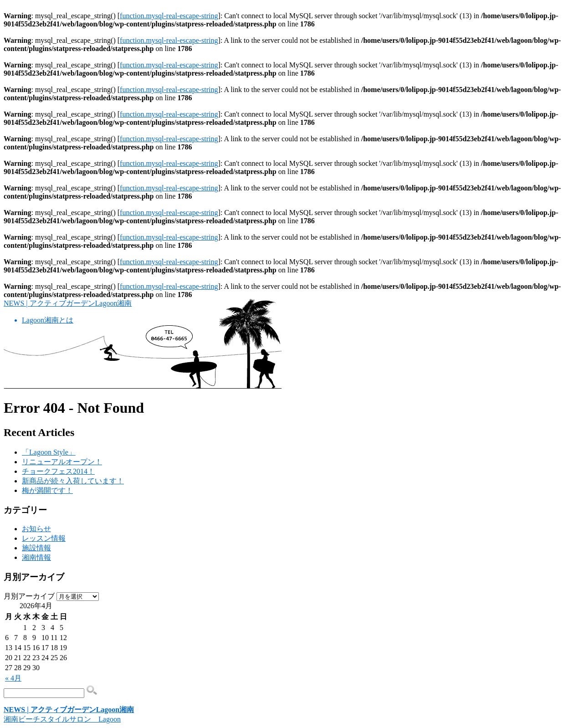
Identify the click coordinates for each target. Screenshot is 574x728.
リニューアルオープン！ (62, 462)
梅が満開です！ (47, 490)
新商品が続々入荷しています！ (73, 481)
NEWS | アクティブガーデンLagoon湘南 (68, 303)
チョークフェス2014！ (58, 471)
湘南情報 (36, 557)
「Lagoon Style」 (49, 452)
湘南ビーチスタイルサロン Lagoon (62, 719)
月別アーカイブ (29, 596)
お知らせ (36, 529)
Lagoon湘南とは (48, 320)
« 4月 (13, 678)
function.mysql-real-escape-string (169, 16)
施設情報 (36, 548)
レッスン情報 (44, 538)
